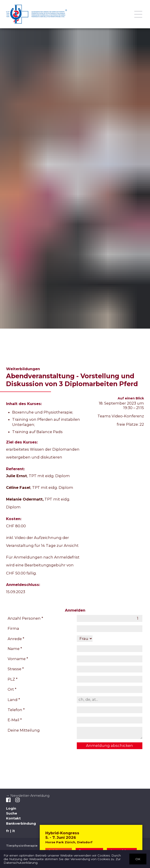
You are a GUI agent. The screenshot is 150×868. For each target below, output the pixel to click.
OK (138, 859)
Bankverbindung (21, 823)
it (14, 831)
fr (8, 831)
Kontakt (13, 818)
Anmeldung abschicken (109, 746)
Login (11, 808)
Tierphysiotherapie (22, 846)
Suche (12, 813)
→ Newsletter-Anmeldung (28, 796)
